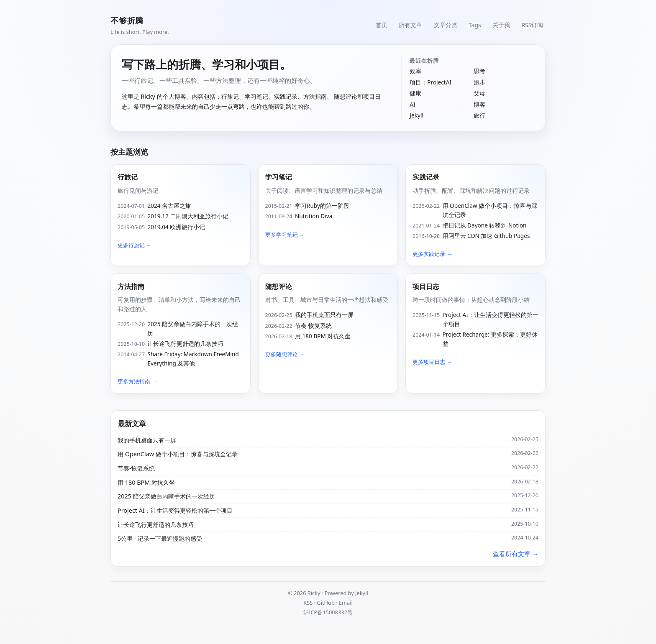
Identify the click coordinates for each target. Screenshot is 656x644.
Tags (473, 25)
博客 (479, 104)
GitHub (326, 603)
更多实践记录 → (432, 254)
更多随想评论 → (285, 354)
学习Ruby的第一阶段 (322, 206)
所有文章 (407, 25)
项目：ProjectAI (430, 82)
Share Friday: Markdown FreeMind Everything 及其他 (193, 359)
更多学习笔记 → (285, 235)
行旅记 (128, 177)
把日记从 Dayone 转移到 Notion (485, 225)
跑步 (479, 82)
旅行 (479, 115)
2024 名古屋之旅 (169, 206)
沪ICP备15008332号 (328, 612)
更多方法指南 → (137, 381)
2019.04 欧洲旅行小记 (176, 227)
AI (412, 104)
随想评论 (279, 286)
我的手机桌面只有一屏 (324, 315)
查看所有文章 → (516, 554)
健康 (415, 93)
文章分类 (443, 25)
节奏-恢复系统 (313, 326)
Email (346, 603)
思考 (479, 71)
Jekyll (416, 115)
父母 (479, 93)
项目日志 (426, 286)
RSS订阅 (532, 25)
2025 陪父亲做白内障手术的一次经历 (193, 328)
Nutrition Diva (314, 216)
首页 (377, 25)
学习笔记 (279, 177)
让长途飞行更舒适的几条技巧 (185, 344)
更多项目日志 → (432, 362)
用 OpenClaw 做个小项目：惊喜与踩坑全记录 (490, 210)
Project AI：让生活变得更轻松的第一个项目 (491, 319)
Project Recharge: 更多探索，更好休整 (490, 339)
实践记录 (426, 177)
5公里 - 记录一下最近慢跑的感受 (160, 538)
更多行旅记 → (135, 245)
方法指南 (131, 286)
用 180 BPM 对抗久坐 (323, 336)
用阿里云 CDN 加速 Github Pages (486, 236)
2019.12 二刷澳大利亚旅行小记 (188, 216)
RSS (308, 603)
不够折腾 (127, 20)
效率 (415, 71)
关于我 (500, 25)
